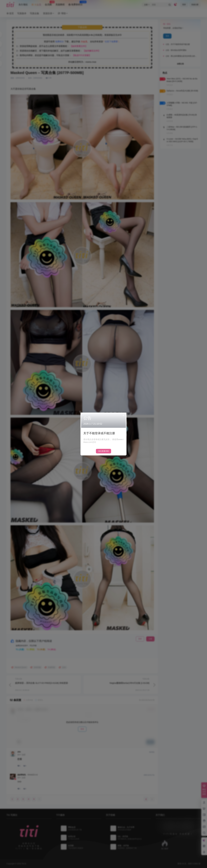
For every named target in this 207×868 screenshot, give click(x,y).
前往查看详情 (103, 451)
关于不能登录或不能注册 (99, 433)
